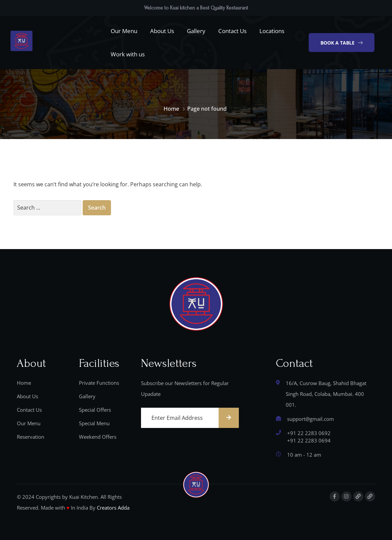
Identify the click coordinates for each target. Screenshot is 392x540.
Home (171, 109)
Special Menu (94, 423)
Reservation (31, 437)
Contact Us (232, 31)
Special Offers (95, 410)
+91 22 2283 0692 (309, 433)
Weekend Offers (98, 437)
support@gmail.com (311, 419)
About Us (162, 31)
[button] (342, 43)
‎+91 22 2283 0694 (309, 440)
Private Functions (99, 383)
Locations (272, 31)
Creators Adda (113, 508)
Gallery (196, 31)
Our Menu (124, 31)
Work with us (128, 54)
